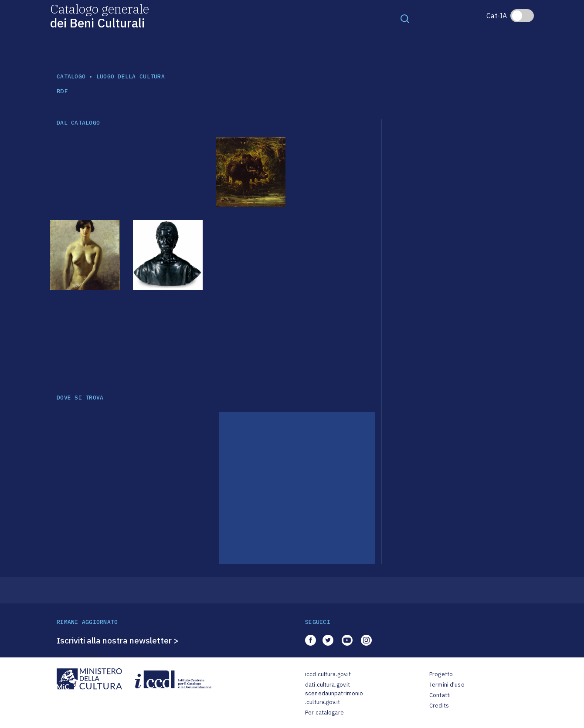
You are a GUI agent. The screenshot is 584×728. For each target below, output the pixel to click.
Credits (439, 706)
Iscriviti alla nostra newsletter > (118, 640)
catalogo (71, 76)
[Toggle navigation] (405, 18)
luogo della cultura (131, 76)
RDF (62, 91)
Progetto (441, 674)
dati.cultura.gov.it (328, 685)
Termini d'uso (447, 685)
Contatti (440, 695)
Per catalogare (324, 713)
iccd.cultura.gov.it (328, 674)
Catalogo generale (100, 15)
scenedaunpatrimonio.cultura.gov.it (334, 698)
